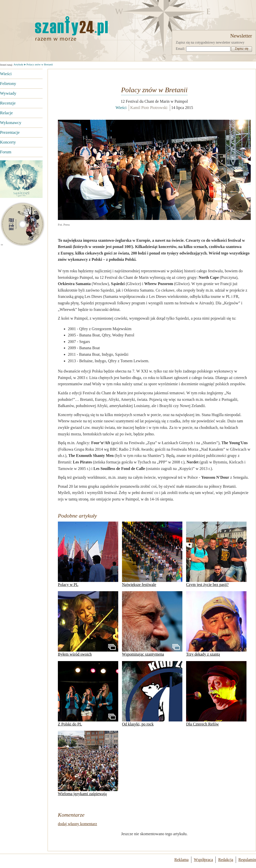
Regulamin (247, 860)
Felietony (8, 84)
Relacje (6, 113)
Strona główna (46, 28)
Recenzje (8, 103)
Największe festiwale (152, 554)
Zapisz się (241, 49)
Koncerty (8, 142)
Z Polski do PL (88, 694)
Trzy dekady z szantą (216, 624)
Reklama (181, 860)
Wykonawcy (11, 123)
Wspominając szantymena (152, 624)
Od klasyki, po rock (152, 694)
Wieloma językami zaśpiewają (88, 763)
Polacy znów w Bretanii (40, 64)
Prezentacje (10, 132)
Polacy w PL (88, 554)
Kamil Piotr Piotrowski (149, 108)
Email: (180, 49)
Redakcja (226, 860)
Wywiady (8, 93)
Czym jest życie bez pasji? (216, 554)
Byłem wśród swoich (88, 624)
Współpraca (203, 860)
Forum (6, 152)
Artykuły (19, 64)
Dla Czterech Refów (216, 694)
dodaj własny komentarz (77, 824)
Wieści (6, 74)
